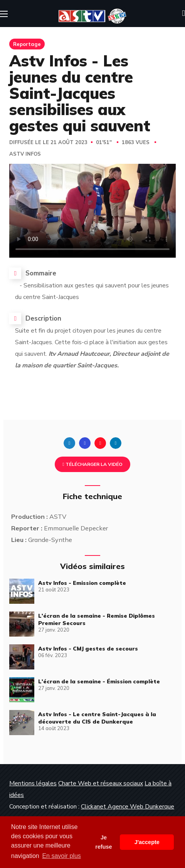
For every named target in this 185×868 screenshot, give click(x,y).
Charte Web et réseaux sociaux (101, 783)
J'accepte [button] (147, 842)
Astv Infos (25, 154)
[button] (183, 14)
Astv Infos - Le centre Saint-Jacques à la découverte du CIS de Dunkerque (97, 718)
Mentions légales (33, 783)
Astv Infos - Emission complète (82, 583)
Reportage (27, 44)
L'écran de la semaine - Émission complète (99, 681)
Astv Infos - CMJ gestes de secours (88, 649)
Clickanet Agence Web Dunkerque (128, 807)
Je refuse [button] (103, 842)
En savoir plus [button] (61, 856)
